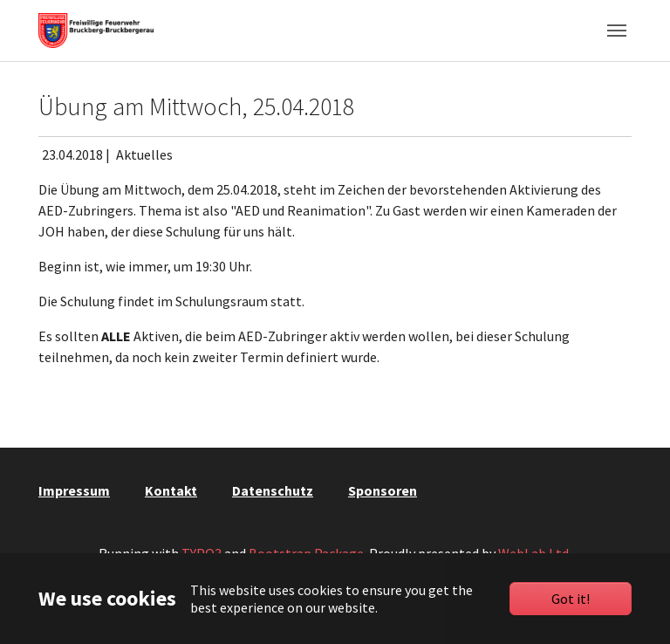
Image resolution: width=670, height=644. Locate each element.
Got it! (571, 599)
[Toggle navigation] (617, 31)
